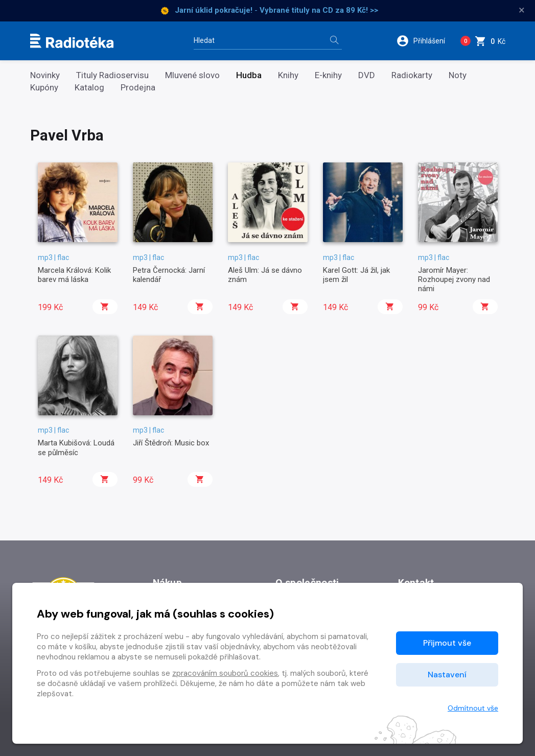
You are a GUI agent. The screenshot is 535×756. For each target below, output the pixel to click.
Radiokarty (412, 75)
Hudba (249, 75)
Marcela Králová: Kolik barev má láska (74, 275)
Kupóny (44, 88)
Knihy (288, 75)
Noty (458, 75)
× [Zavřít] (522, 10)
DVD (367, 75)
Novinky (45, 75)
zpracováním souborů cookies (225, 673)
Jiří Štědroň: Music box (171, 443)
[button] (424, 41)
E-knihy (328, 75)
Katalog (89, 88)
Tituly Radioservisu (112, 75)
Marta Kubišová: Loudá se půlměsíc (76, 447)
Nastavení (447, 675)
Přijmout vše (447, 643)
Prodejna (138, 88)
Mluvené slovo (192, 75)
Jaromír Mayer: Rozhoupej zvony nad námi (454, 280)
